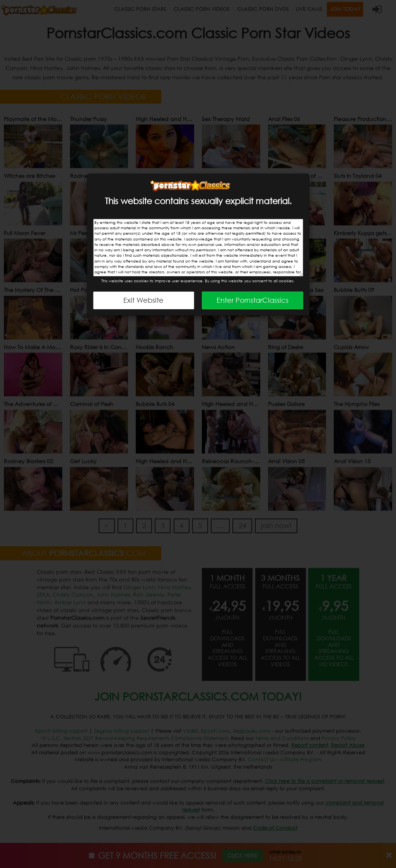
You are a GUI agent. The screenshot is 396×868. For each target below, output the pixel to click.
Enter (253, 300)
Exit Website (143, 300)
